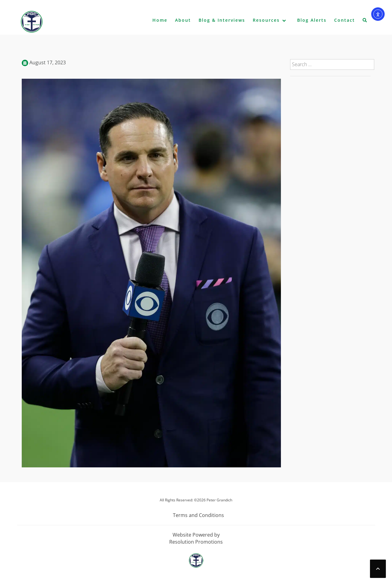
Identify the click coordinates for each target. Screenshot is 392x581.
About (183, 20)
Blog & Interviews (222, 20)
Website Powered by (196, 535)
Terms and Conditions (198, 515)
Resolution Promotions (196, 542)
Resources (266, 20)
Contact (345, 20)
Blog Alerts (312, 20)
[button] (365, 21)
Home (160, 20)
